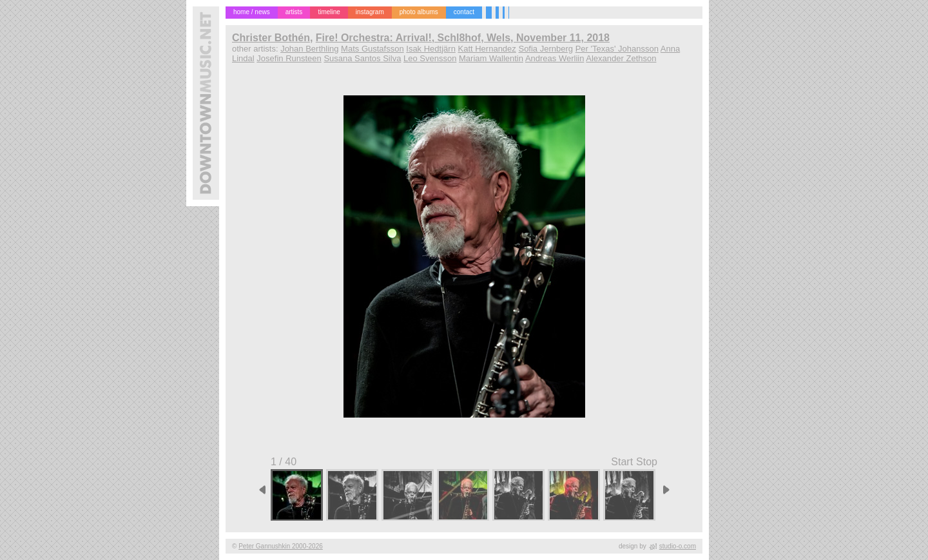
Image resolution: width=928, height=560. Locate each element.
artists (294, 12)
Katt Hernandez (487, 49)
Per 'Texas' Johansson (617, 49)
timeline (329, 12)
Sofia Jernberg (546, 49)
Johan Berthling (309, 49)
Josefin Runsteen (289, 58)
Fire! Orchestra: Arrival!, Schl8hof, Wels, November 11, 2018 (463, 38)
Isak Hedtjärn (431, 49)
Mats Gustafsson (372, 49)
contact (464, 12)
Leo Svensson (430, 58)
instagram (370, 12)
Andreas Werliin (555, 58)
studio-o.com (678, 546)
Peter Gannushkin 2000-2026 (281, 546)
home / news (252, 12)
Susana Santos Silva (362, 58)
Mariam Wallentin (491, 58)
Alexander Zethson (621, 58)
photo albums (419, 12)
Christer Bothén (271, 38)
